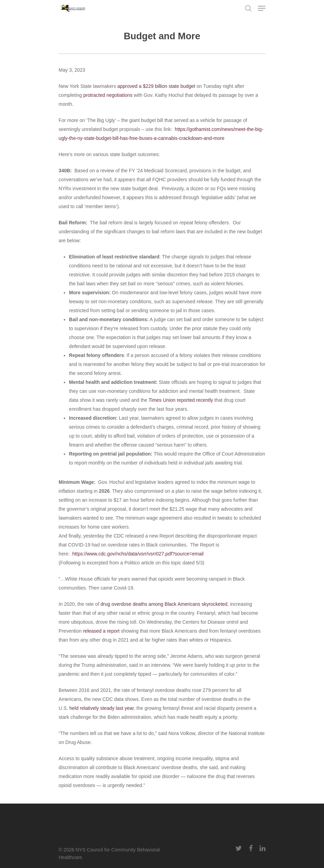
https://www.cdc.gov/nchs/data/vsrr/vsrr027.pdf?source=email (138, 554)
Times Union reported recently (181, 400)
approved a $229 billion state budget (156, 86)
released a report (101, 631)
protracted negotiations (108, 95)
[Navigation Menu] (262, 8)
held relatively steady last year (102, 708)
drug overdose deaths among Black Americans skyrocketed (164, 604)
